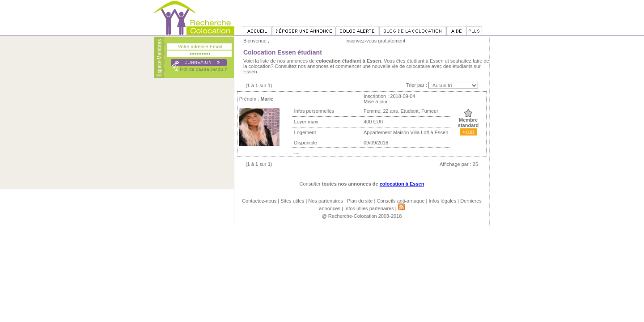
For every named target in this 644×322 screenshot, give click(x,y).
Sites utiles (292, 201)
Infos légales (442, 201)
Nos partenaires (326, 201)
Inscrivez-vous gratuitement (375, 41)
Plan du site (360, 201)
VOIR (468, 132)
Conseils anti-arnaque (400, 201)
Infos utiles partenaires (369, 208)
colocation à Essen (402, 184)
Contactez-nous (259, 201)
